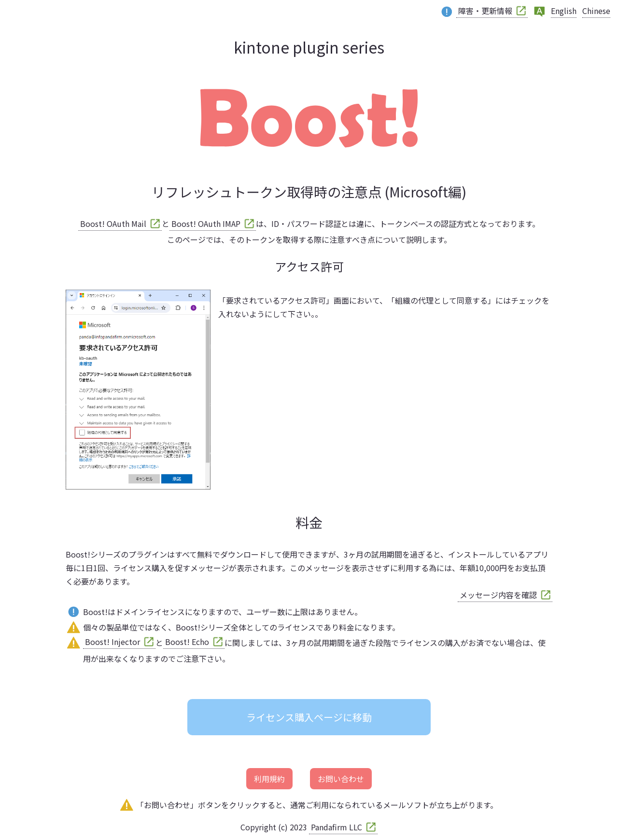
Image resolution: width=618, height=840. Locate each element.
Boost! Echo (187, 642)
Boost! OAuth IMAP (206, 224)
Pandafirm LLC (337, 827)
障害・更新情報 (485, 11)
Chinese (596, 11)
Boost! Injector (112, 642)
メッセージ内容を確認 (498, 595)
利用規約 (269, 779)
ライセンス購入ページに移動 (309, 717)
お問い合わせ (341, 779)
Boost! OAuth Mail (113, 224)
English (564, 11)
